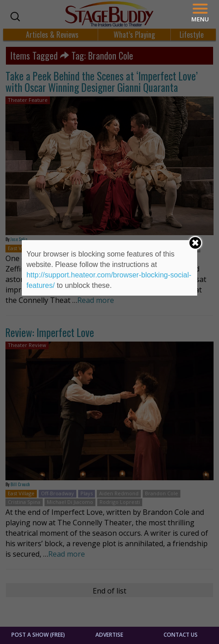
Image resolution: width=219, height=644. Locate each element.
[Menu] (200, 13)
